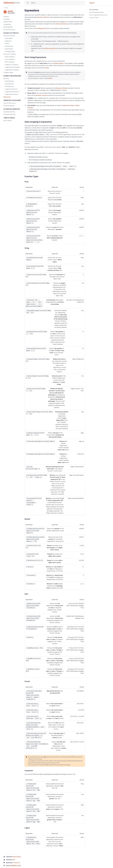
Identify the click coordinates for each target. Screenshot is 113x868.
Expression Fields (68, 105)
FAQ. (14, 860)
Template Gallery (58, 63)
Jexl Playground (41, 28)
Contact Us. (17, 863)
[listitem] (99, 12)
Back (7, 8)
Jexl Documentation (62, 24)
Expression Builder (62, 88)
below (47, 68)
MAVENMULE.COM (15, 866)
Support (92, 3)
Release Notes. (17, 857)
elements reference (43, 17)
